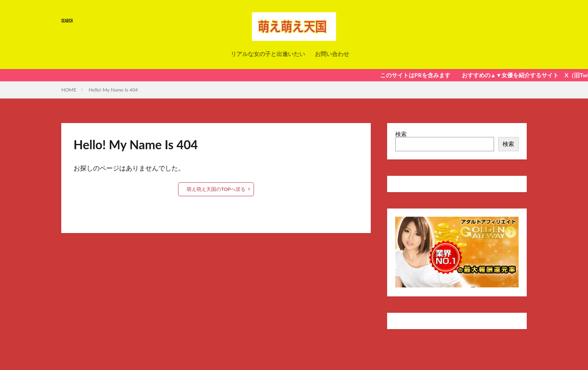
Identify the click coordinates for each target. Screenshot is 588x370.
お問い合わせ (332, 54)
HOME (69, 90)
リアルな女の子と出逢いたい (268, 54)
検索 (401, 134)
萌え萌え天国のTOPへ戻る (216, 189)
